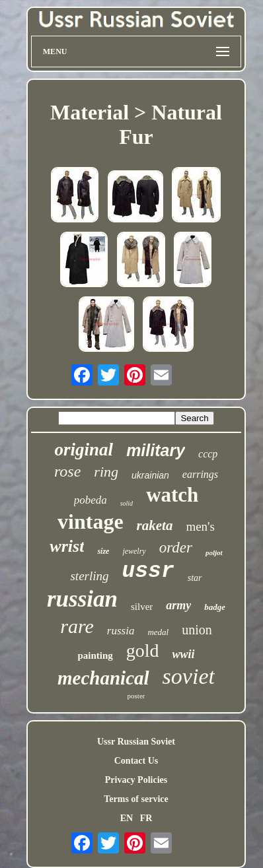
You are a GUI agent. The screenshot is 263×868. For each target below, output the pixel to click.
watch (172, 495)
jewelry (134, 551)
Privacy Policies (136, 780)
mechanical (103, 678)
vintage (91, 521)
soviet (189, 676)
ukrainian (150, 475)
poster (136, 696)
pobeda (91, 500)
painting (95, 655)
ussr (148, 571)
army (178, 605)
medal (158, 632)
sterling (89, 576)
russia (121, 631)
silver (142, 607)
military (156, 450)
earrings (200, 474)
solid (127, 503)
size (103, 551)
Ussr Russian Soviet (136, 742)
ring (106, 472)
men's (200, 526)
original (84, 450)
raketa (155, 525)
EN (127, 818)
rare (77, 626)
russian (82, 599)
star (195, 578)
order (176, 548)
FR (146, 818)
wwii (184, 654)
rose (67, 471)
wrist (67, 546)
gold (143, 651)
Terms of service (136, 799)
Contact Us (136, 761)
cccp (208, 454)
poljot (214, 552)
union (197, 630)
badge (215, 607)
